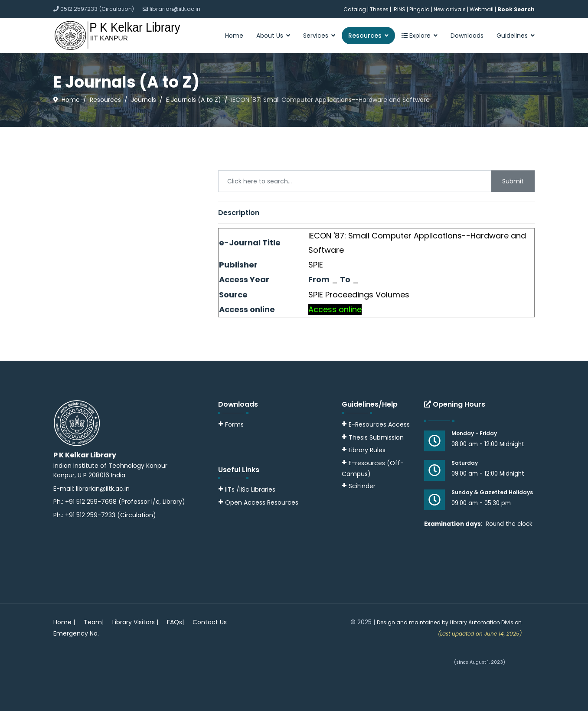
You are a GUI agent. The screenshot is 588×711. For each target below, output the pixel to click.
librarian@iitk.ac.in (175, 9)
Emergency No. (76, 633)
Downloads (467, 36)
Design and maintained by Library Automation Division (449, 622)
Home (234, 36)
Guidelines (512, 36)
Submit (513, 181)
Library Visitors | (135, 622)
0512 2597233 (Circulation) (97, 9)
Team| (94, 622)
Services (316, 36)
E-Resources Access (379, 424)
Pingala (420, 9)
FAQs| (175, 622)
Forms (231, 424)
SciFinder (359, 486)
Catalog (355, 9)
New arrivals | (452, 9)
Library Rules (364, 450)
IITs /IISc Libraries (250, 489)
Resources (365, 36)
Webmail (482, 9)
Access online (335, 309)
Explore (416, 36)
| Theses (378, 9)
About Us (270, 36)
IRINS (400, 9)
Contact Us (210, 622)
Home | (64, 622)
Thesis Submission (376, 437)
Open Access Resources (262, 502)
